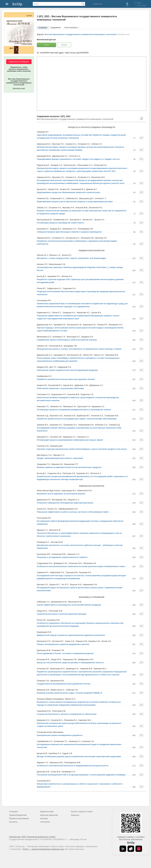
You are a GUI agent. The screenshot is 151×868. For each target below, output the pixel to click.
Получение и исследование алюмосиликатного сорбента (62, 557)
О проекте (14, 812)
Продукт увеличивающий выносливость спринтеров (60, 458)
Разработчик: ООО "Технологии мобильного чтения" (32, 837)
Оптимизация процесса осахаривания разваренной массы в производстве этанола (74, 410)
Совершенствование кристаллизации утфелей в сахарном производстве (69, 232)
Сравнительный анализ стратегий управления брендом (62, 614)
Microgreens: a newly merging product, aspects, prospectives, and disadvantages (71, 258)
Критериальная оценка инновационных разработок (60, 735)
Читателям (45, 822)
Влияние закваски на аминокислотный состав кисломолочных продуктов (69, 467)
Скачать (64, 45)
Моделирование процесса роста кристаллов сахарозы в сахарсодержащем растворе (75, 202)
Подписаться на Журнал (19, 62)
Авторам (44, 818)
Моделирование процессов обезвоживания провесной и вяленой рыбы (69, 192)
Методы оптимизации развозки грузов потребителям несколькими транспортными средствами (79, 756)
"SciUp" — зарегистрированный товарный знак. (43, 849)
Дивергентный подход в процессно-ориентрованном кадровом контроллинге (71, 635)
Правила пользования (19, 818)
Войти (139, 3)
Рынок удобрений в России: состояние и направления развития (65, 653)
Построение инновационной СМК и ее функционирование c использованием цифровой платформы (81, 775)
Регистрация (142, 5)
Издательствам (47, 812)
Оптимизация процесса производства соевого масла (60, 223)
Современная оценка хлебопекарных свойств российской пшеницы (67, 340)
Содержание (55, 28)
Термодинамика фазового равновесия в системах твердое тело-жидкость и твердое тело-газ (78, 159)
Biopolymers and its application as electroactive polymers (61, 494)
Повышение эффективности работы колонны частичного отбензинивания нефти (73, 512)
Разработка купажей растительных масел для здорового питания (66, 379)
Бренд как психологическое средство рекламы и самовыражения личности (70, 663)
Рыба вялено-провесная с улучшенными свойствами (60, 388)
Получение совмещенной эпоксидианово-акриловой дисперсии (65, 503)
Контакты (13, 822)
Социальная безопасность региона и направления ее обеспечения (67, 714)
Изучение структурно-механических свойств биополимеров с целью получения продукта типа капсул (82, 449)
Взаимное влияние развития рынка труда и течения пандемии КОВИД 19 (69, 693)
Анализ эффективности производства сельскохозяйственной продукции (69, 605)
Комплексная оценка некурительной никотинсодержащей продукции (67, 370)
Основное (43, 28)
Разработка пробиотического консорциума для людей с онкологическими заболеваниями (77, 419)
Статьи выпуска (72, 28)
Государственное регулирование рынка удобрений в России (64, 684)
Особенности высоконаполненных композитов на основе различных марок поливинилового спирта (81, 566)
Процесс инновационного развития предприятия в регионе (63, 644)
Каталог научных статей (82, 812)
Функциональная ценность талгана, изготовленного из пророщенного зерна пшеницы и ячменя (79, 349)
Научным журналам (49, 815)
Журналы (75, 815)
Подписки (97, 4)
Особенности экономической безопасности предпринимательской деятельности (73, 766)
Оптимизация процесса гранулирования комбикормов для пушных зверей (70, 440)
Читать (46, 45)
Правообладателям (18, 815)
